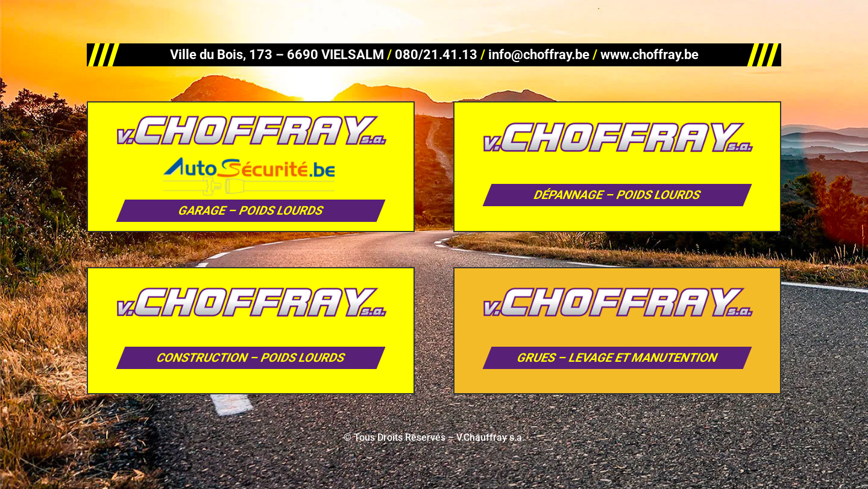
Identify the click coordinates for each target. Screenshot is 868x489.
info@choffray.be (539, 55)
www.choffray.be (649, 55)
